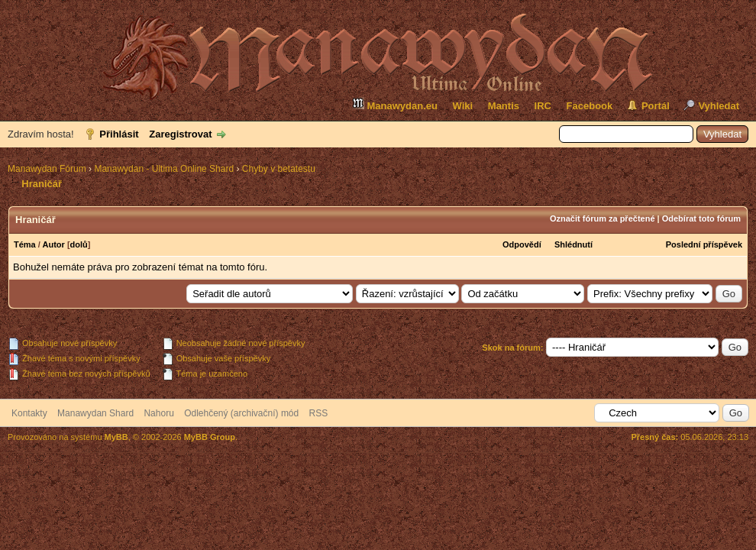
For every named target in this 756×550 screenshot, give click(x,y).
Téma (25, 244)
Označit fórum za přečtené (603, 218)
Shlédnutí (573, 244)
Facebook (590, 106)
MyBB (116, 437)
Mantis (504, 106)
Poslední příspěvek (704, 244)
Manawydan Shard (95, 413)
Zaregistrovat (180, 134)
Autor (54, 244)
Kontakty (29, 413)
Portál (656, 106)
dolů (79, 244)
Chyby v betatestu (279, 169)
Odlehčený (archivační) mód (241, 413)
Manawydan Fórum (47, 169)
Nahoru (158, 413)
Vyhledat (719, 106)
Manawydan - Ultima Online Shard (164, 169)
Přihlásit (119, 134)
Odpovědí (522, 244)
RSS (319, 413)
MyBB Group (210, 437)
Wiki (463, 106)
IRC (543, 106)
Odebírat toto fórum (701, 218)
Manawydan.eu (395, 104)
